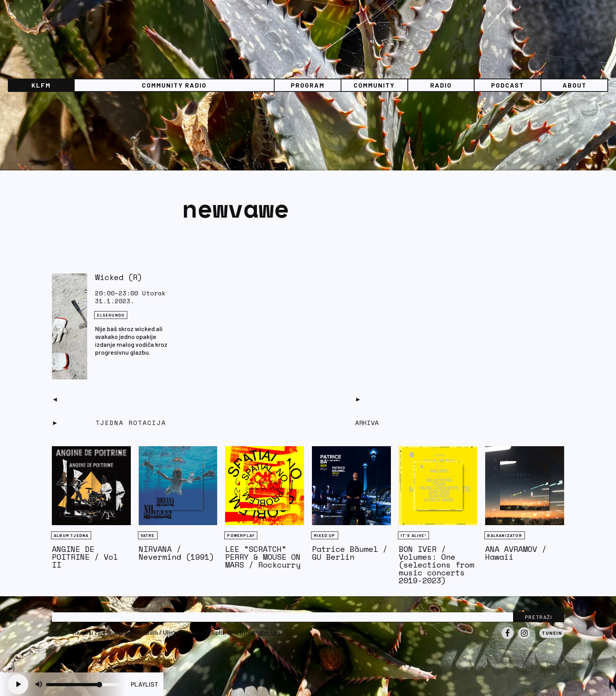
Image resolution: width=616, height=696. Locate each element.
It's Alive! (413, 535)
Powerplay (241, 535)
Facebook (508, 639)
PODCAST (508, 85)
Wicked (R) (119, 277)
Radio (441, 85)
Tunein (552, 633)
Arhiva (367, 423)
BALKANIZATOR (504, 535)
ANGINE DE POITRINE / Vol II (85, 557)
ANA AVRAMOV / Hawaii (516, 553)
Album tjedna (71, 535)
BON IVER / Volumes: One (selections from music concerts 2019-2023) (436, 565)
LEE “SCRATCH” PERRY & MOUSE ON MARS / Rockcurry (263, 557)
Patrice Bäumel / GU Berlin (350, 553)
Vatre (148, 535)
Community (374, 85)
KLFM (41, 85)
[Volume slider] (82, 685)
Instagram (524, 639)
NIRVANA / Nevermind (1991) (176, 553)
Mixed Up (325, 535)
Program (308, 85)
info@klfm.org (260, 632)
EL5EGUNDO (111, 315)
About (575, 85)
